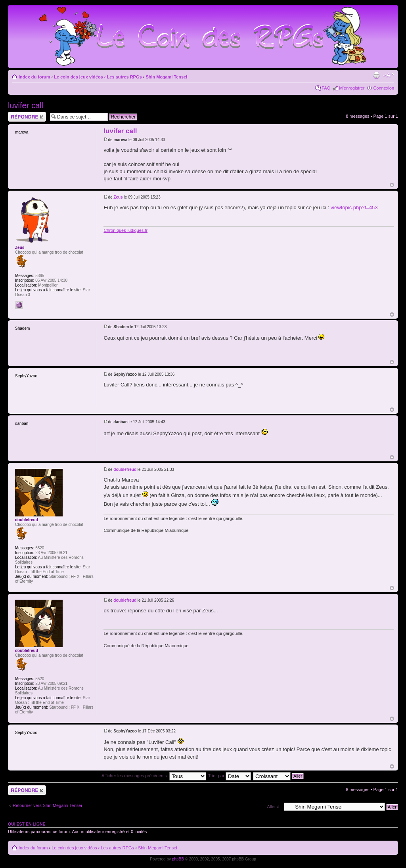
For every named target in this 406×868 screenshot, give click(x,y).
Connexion (384, 88)
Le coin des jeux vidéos (79, 77)
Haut (392, 185)
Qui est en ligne (27, 824)
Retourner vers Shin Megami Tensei (47, 805)
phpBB (178, 859)
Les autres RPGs (124, 77)
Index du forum (34, 77)
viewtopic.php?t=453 (354, 207)
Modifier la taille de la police (388, 75)
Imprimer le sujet (376, 75)
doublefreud (125, 469)
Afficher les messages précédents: (154, 776)
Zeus (118, 197)
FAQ (326, 88)
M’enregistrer (352, 88)
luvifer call (26, 105)
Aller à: (274, 807)
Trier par (230, 776)
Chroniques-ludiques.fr (125, 230)
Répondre (27, 117)
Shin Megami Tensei (166, 77)
